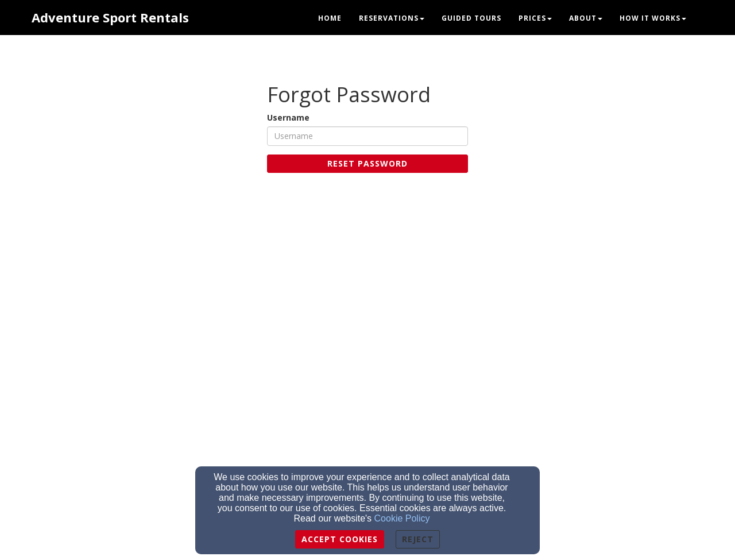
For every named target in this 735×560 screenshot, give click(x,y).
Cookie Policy (402, 518)
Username (288, 117)
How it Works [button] (653, 18)
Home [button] (330, 18)
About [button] (586, 18)
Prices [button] (535, 18)
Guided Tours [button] (471, 18)
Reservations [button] (392, 18)
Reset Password (367, 163)
